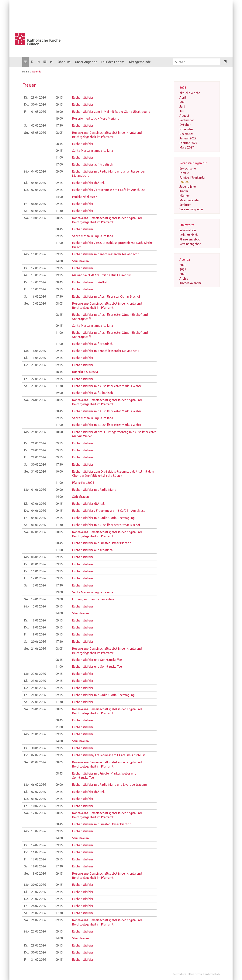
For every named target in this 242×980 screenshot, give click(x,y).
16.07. (39, 852)
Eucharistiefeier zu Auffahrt (91, 282)
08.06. (39, 557)
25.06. (39, 688)
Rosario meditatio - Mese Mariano (96, 118)
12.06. (39, 578)
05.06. (39, 518)
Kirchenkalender (190, 283)
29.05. (39, 457)
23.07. (39, 899)
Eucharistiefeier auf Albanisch (93, 393)
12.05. (39, 268)
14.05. (39, 282)
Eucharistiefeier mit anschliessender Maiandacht (105, 254)
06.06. (39, 525)
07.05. (39, 190)
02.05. (39, 125)
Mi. (26, 275)
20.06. (39, 642)
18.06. (39, 627)
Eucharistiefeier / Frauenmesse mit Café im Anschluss (109, 190)
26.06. (39, 695)
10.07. (39, 806)
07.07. (39, 792)
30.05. (39, 464)
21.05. (39, 365)
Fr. (26, 112)
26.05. (39, 443)
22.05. (39, 379)
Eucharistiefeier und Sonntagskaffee (97, 660)
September (187, 120)
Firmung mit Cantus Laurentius (93, 599)
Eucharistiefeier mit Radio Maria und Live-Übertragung (109, 785)
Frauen (184, 182)
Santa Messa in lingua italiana (93, 151)
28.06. (39, 709)
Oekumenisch (189, 235)
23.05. (39, 386)
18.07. (39, 866)
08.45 (59, 144)
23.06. (39, 681)
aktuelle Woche (190, 93)
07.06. (39, 532)
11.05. (39, 254)
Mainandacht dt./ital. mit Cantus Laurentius (102, 275)
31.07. (39, 960)
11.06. (39, 571)
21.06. (39, 649)
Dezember (186, 134)
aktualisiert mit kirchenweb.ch (204, 974)
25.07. (39, 913)
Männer (185, 196)
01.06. (39, 490)
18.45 (59, 372)
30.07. (39, 952)
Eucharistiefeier (83, 97)
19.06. (39, 634)
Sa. (26, 125)
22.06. (39, 674)
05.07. (39, 762)
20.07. (39, 885)
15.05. (39, 289)
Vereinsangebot (190, 244)
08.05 (59, 133)
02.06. (39, 504)
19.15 (59, 275)
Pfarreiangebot (190, 239)
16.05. (39, 296)
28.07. (39, 945)
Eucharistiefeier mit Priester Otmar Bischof (101, 543)
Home (26, 72)
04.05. (39, 171)
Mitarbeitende (189, 200)
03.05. (39, 133)
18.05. (39, 351)
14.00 (59, 197)
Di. (26, 97)
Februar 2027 (188, 143)
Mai (182, 102)
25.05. (39, 432)
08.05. (39, 204)
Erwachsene (188, 168)
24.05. (39, 400)
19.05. (39, 358)
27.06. (39, 702)
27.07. (39, 931)
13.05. (39, 275)
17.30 (59, 125)
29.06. (39, 734)
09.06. (39, 564)
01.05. (39, 112)
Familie (184, 173)
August (184, 116)
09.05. (39, 211)
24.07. (39, 906)
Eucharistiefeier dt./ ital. (88, 183)
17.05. (39, 303)
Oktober (185, 125)
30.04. (39, 104)
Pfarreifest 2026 (83, 483)
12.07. (39, 813)
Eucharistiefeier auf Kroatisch (92, 164)
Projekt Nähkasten (85, 197)
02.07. (39, 755)
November (186, 129)
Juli (182, 111)
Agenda (37, 72)
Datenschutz (179, 974)
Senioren (185, 205)
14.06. (39, 599)
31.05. (39, 471)
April (183, 97)
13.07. (39, 831)
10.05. (39, 218)
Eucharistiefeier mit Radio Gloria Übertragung (103, 518)
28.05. (39, 450)
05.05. (39, 183)
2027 (183, 269)
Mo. (27, 171)
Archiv (184, 278)
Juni (182, 107)
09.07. (39, 799)
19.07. (39, 873)
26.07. (39, 920)
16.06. (39, 620)
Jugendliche (188, 187)
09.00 (59, 171)
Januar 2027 (188, 138)
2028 (183, 274)
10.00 (59, 112)
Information (188, 230)
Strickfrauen (81, 261)
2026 (183, 265)
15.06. (39, 606)
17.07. (39, 859)
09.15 (59, 97)
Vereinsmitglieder (191, 209)
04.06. (39, 511)
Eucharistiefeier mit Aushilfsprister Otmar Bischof (106, 296)
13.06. (39, 585)
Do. (26, 104)
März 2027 (187, 147)
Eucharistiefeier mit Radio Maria (94, 490)
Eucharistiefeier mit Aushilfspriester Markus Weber (107, 386)
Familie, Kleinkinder (192, 177)
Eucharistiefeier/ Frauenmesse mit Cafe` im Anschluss (109, 755)
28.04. (39, 97)
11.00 (59, 157)
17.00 (59, 164)
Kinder (184, 191)
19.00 (59, 118)
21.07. (39, 892)
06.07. (39, 785)
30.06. (39, 748)
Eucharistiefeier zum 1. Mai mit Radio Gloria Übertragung (111, 112)
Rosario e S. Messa (85, 372)
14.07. (39, 845)
